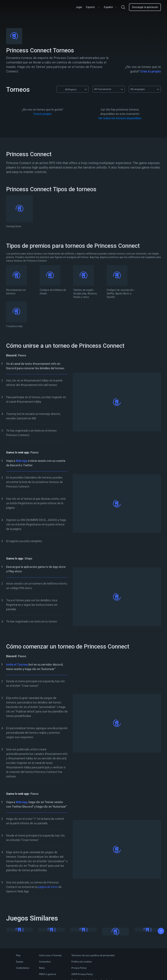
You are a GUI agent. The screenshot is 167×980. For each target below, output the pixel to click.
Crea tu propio (151, 71)
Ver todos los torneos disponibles (120, 118)
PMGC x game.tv (48, 974)
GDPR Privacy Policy (82, 974)
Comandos (45, 962)
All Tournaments (103, 89)
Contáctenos (23, 968)
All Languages (138, 89)
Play (18, 955)
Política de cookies (82, 962)
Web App (21, 461)
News (42, 968)
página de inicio (48, 887)
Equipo (20, 962)
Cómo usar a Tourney (50, 955)
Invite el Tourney (17, 665)
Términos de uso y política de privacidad (93, 955)
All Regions (68, 89)
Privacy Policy (79, 968)
